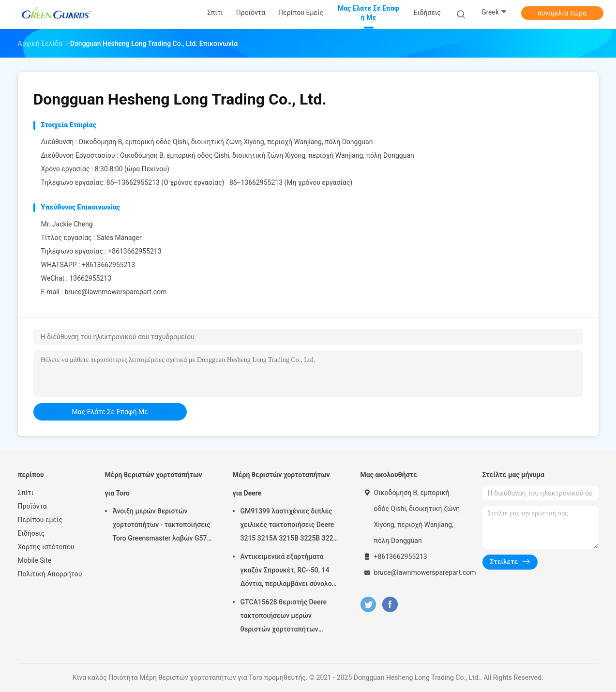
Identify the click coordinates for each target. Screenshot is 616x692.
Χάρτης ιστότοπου (46, 547)
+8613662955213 (108, 265)
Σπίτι (26, 493)
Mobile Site (35, 560)
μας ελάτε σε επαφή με (110, 412)
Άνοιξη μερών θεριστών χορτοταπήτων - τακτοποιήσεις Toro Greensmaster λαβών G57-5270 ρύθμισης (162, 526)
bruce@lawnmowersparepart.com (115, 292)
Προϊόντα (32, 506)
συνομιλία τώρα (562, 13)
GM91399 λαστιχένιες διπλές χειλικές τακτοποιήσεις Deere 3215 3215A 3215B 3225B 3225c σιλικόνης (291, 526)
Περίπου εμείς (40, 520)
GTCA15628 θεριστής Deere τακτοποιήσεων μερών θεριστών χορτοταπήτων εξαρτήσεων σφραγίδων (284, 617)
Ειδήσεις (31, 533)
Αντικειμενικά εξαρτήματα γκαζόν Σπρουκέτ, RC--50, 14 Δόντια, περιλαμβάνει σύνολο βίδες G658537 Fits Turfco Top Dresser (287, 572)
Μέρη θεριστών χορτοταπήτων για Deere (281, 484)
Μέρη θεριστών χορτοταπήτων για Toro (154, 484)
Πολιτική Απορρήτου (50, 574)
